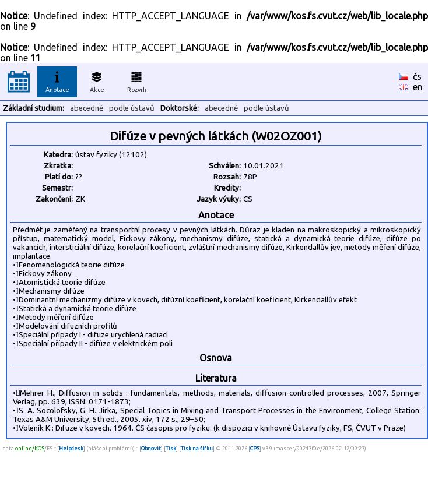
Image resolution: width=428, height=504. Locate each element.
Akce (97, 80)
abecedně (87, 108)
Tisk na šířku (197, 448)
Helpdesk (71, 448)
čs (417, 76)
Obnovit (151, 448)
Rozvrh (137, 80)
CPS (255, 448)
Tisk (171, 448)
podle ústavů (132, 108)
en (418, 87)
